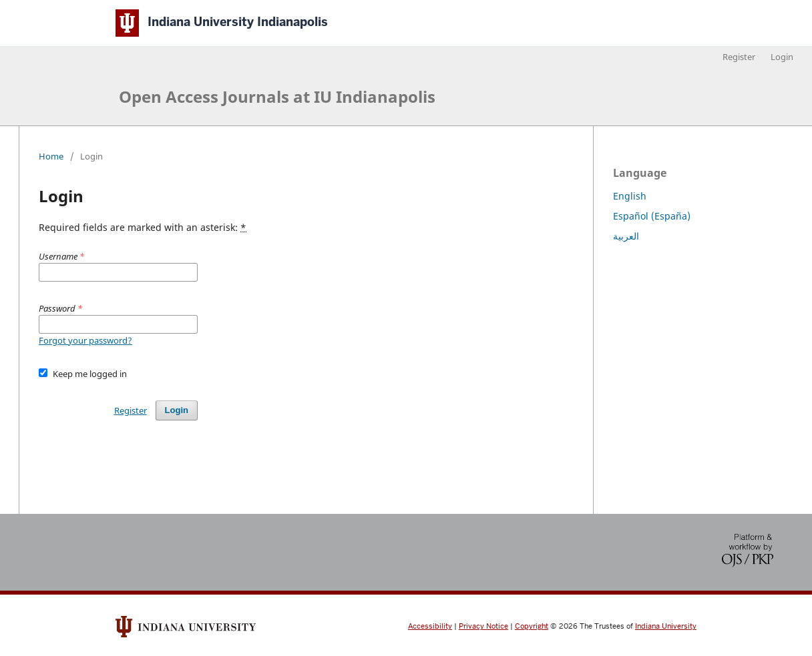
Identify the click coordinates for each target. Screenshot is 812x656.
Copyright (532, 626)
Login (782, 57)
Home (51, 156)
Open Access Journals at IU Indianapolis (277, 96)
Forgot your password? (85, 340)
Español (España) (652, 216)
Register (739, 57)
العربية (626, 236)
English (630, 196)
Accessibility (430, 626)
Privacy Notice (483, 626)
